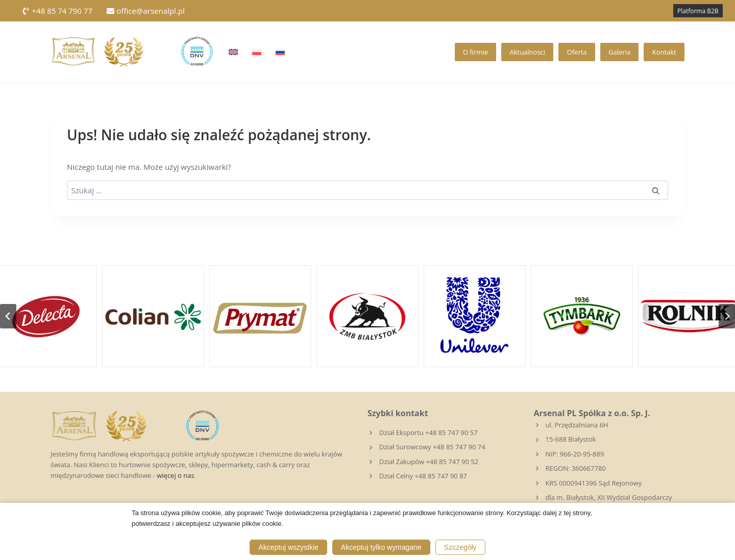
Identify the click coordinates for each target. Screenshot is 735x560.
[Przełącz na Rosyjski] (280, 52)
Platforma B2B (698, 11)
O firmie (475, 52)
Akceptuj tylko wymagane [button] (381, 547)
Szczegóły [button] (460, 547)
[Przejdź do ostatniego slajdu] (8, 316)
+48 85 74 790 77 (57, 11)
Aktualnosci (527, 52)
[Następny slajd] (727, 316)
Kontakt (664, 52)
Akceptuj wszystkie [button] (288, 547)
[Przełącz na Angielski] (233, 52)
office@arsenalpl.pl (146, 11)
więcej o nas (175, 475)
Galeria (619, 52)
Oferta (577, 52)
